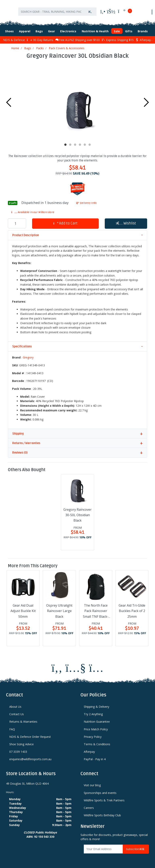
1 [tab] (65, 145)
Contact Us (17, 714)
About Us (15, 706)
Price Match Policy (96, 729)
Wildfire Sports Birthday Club (102, 815)
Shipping (18, 434)
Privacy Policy (93, 736)
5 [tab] (85, 145)
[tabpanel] (77, 101)
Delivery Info (86, 203)
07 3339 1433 (18, 752)
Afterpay (89, 752)
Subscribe (136, 849)
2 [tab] (70, 145)
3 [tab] (75, 145)
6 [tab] (90, 145)
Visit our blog (92, 785)
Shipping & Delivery (96, 706)
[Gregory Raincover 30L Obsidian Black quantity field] (17, 223)
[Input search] (51, 12)
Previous (9, 102)
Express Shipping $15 (118, 40)
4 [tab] (80, 145)
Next (146, 102)
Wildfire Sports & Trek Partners (104, 800)
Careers (89, 808)
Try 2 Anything (93, 714)
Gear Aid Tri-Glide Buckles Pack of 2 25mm (132, 611)
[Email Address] (103, 849)
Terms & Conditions (97, 744)
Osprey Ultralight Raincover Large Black (59, 611)
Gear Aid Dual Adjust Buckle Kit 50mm (23, 611)
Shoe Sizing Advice (21, 744)
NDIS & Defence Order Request (30, 736)
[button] (126, 223)
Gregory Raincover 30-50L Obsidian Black (77, 515)
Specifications (22, 346)
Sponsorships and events (100, 793)
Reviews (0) (20, 453)
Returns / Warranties (26, 443)
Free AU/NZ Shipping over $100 (77, 40)
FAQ (12, 729)
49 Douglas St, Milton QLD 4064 (27, 784)
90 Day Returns (40, 40)
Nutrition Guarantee (97, 722)
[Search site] (90, 12)
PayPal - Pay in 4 (95, 759)
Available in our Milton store (33, 212)
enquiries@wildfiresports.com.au (30, 759)
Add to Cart (65, 223)
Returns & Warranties (23, 722)
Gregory (28, 357)
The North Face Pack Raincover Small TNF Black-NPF (96, 611)
